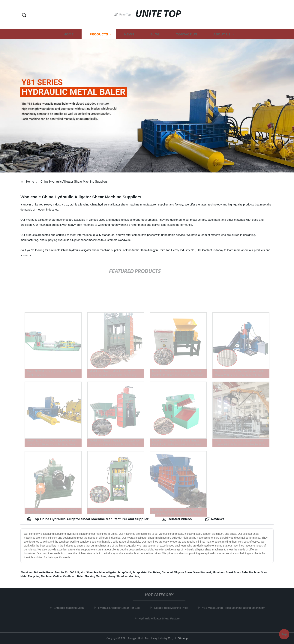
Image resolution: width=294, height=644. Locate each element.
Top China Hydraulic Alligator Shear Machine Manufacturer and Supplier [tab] (88, 519)
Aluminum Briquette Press (37, 572)
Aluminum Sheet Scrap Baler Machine (236, 572)
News (129, 34)
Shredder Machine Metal (71, 608)
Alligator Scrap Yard (118, 572)
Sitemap (183, 638)
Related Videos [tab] (177, 519)
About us (222, 34)
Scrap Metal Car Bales (146, 572)
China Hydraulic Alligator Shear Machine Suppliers (74, 182)
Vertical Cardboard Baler (68, 576)
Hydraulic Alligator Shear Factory (161, 618)
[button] (24, 15)
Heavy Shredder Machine (123, 576)
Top (284, 634)
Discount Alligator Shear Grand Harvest (186, 572)
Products (99, 34)
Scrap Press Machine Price (173, 608)
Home (69, 34)
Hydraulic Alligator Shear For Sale (121, 608)
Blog (155, 34)
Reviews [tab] (215, 519)
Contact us (186, 34)
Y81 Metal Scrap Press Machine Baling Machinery (235, 608)
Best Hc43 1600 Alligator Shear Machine (80, 572)
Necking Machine (96, 576)
